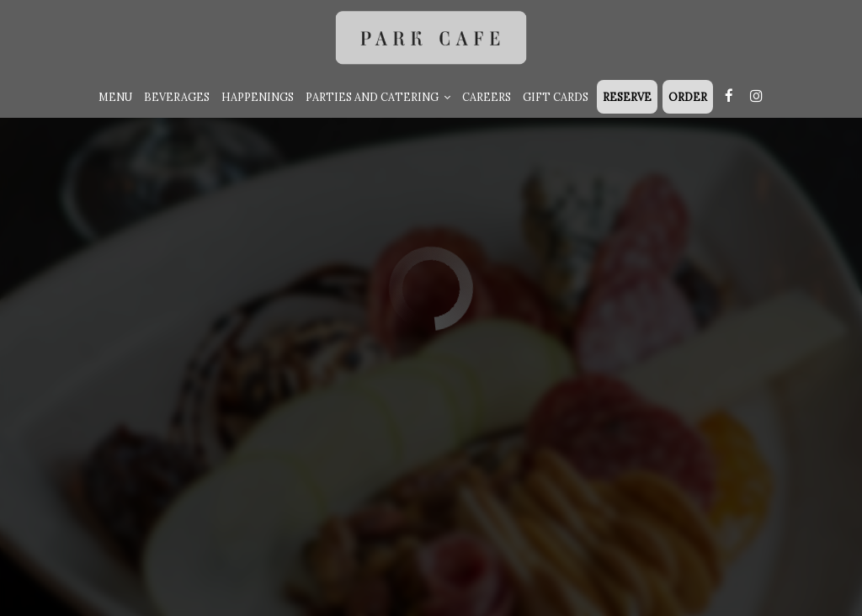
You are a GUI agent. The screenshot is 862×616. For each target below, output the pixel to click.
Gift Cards (556, 97)
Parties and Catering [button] (378, 97)
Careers (487, 97)
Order (688, 97)
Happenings (258, 97)
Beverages (177, 97)
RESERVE (627, 97)
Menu (115, 97)
